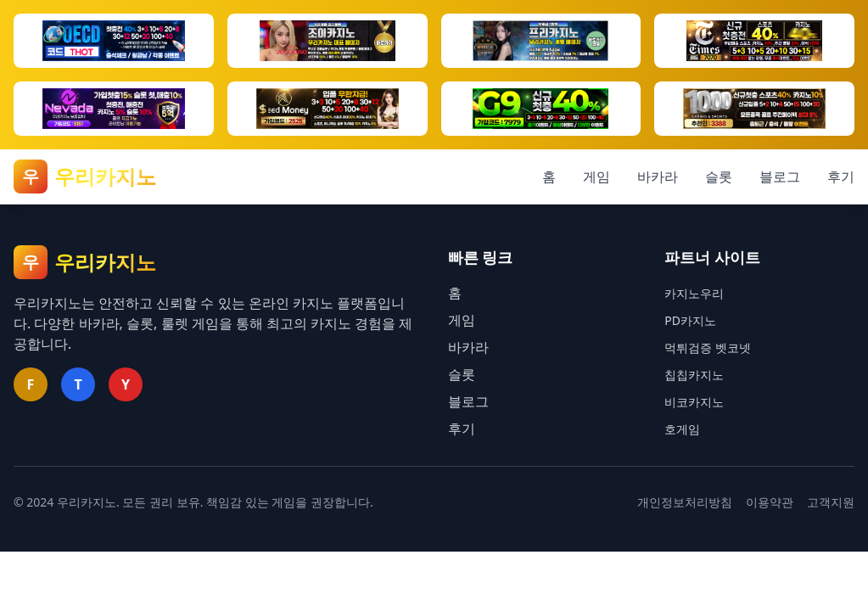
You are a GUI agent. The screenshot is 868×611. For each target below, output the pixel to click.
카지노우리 (694, 293)
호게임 (682, 429)
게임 (596, 177)
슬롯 (719, 177)
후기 (841, 177)
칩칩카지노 (694, 375)
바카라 (658, 177)
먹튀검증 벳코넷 (708, 348)
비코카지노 (694, 402)
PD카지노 (690, 320)
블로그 (780, 177)
